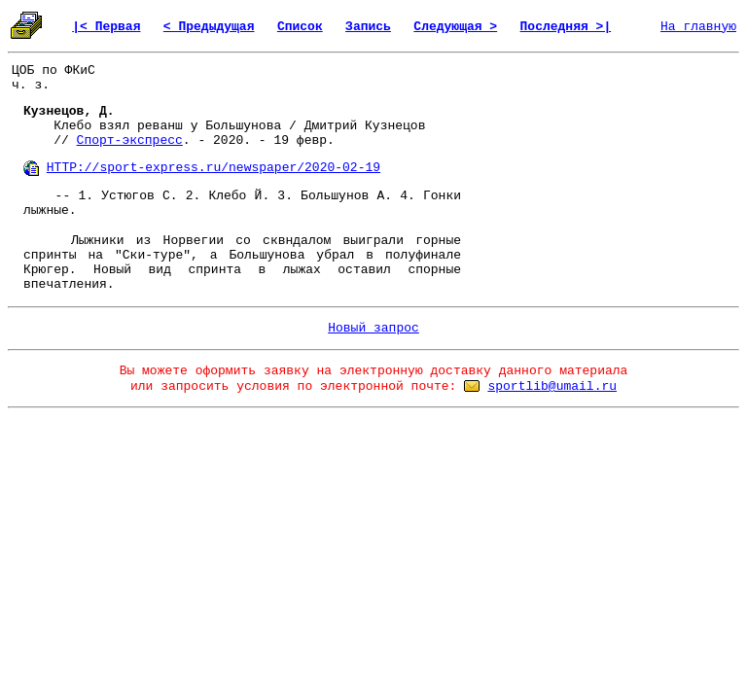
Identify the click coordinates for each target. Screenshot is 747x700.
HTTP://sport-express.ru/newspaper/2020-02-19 (213, 168)
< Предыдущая (209, 27)
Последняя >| (566, 27)
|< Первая (106, 27)
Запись (368, 27)
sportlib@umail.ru (552, 386)
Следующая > (455, 27)
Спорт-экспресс (130, 140)
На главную (698, 27)
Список (300, 27)
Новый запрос (373, 328)
